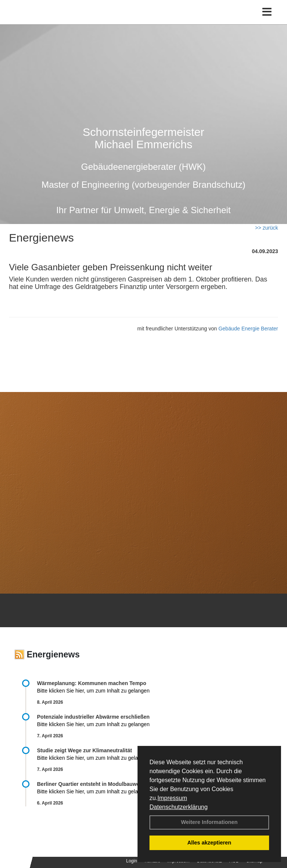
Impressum (172, 798)
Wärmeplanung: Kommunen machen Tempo (92, 683)
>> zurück (267, 228)
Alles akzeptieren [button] (209, 843)
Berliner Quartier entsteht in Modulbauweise (92, 784)
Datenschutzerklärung (179, 807)
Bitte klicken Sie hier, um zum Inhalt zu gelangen (93, 691)
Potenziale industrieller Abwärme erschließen (93, 717)
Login (132, 861)
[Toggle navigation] (267, 12)
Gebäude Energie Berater (248, 329)
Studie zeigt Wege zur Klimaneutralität (84, 750)
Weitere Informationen (209, 822)
